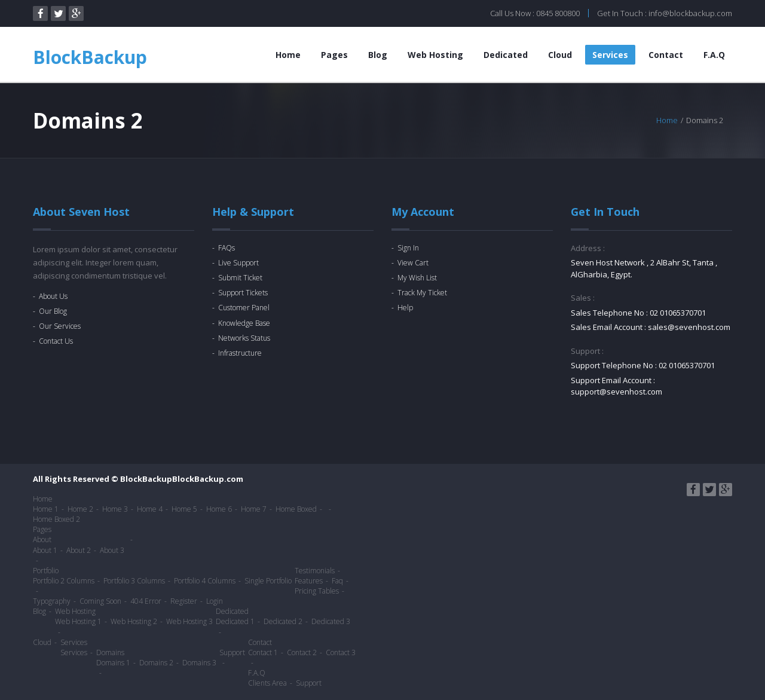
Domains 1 (113, 663)
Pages (334, 55)
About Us (53, 296)
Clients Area (267, 683)
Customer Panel (244, 308)
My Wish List (417, 278)
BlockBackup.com (208, 479)
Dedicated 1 (235, 621)
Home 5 (184, 509)
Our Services (60, 326)
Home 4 (150, 509)
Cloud (560, 55)
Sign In (408, 248)
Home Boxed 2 (56, 519)
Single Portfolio (268, 581)
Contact (666, 55)
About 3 (112, 550)
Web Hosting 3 (189, 621)
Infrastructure (240, 353)
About (42, 539)
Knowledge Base (244, 323)
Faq (337, 581)
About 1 (45, 550)
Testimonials (315, 571)
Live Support (238, 263)
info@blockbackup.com (690, 13)
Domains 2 (156, 663)
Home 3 (115, 509)
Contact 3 (341, 652)
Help (405, 308)
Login (215, 601)
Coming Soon (100, 601)
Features (309, 581)
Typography (52, 601)
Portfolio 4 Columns (205, 581)
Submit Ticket (240, 278)
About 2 (79, 550)
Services (610, 55)
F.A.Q (714, 55)
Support (232, 652)
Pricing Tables (317, 591)
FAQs (227, 248)
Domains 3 (199, 663)
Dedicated (506, 55)
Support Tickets (243, 293)
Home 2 (80, 509)
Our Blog (53, 311)
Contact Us (56, 341)
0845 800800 (558, 13)
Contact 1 (263, 652)
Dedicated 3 (331, 621)
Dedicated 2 (283, 621)
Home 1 (46, 509)
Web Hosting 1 (78, 621)
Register (184, 601)
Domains (110, 652)
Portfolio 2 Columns (64, 581)
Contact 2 (302, 652)
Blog (378, 55)
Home (288, 55)
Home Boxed (296, 509)
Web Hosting (435, 55)
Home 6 (219, 509)
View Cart (413, 263)
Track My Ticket (422, 293)
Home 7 (254, 509)
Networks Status (244, 338)
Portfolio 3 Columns (134, 581)
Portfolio (46, 571)
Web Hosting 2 (134, 621)
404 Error (146, 601)
